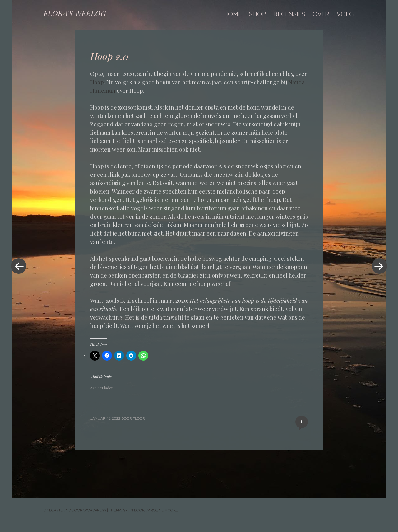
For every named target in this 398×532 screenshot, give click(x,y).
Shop (257, 14)
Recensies (289, 14)
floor (139, 418)
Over (321, 14)
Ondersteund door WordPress (75, 510)
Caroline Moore (162, 510)
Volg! (346, 14)
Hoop (97, 82)
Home (232, 14)
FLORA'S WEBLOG (75, 13)
